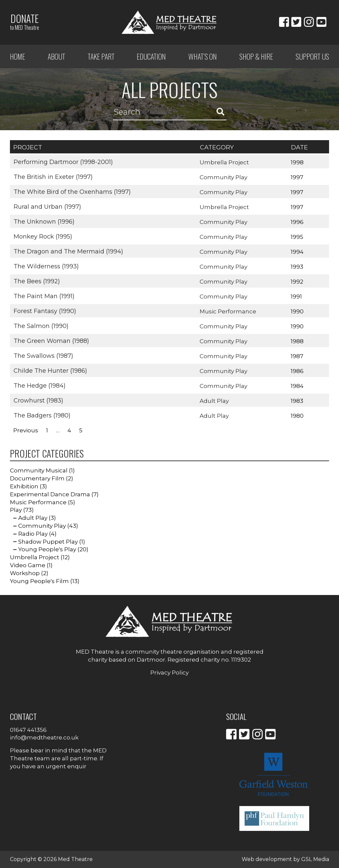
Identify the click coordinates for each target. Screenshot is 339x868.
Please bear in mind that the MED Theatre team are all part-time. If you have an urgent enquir (58, 758)
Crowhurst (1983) (38, 400)
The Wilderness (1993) (46, 266)
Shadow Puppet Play (48, 542)
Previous (26, 430)
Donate (24, 22)
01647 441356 (28, 730)
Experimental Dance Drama (50, 494)
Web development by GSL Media (285, 859)
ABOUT (56, 56)
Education (151, 56)
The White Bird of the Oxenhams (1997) (72, 191)
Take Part (101, 56)
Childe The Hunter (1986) (50, 370)
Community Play (224, 177)
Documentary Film (37, 478)
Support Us (312, 56)
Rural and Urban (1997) (47, 206)
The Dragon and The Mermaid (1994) (68, 251)
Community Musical (39, 470)
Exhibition (24, 486)
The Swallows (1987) (43, 355)
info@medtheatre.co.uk (44, 737)
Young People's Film (39, 581)
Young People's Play (47, 549)
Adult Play (215, 401)
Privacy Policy (169, 673)
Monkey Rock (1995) (43, 236)
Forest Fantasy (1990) (45, 311)
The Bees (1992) (36, 281)
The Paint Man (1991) (44, 296)
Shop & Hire (256, 56)
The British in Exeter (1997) (53, 177)
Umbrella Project (225, 162)
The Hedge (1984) (39, 385)
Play (16, 510)
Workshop (25, 573)
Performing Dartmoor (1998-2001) (63, 162)
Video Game (28, 565)
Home (18, 56)
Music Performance (228, 311)
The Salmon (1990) (41, 326)
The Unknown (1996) (44, 221)
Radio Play (33, 534)
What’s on (203, 56)
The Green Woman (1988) (51, 341)
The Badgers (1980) (42, 415)
